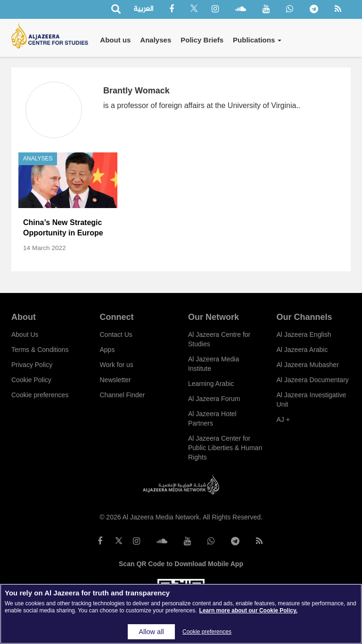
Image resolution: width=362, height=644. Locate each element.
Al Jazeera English (304, 335)
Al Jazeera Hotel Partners (212, 418)
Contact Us (116, 335)
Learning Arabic (211, 384)
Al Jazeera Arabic (302, 350)
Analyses (156, 40)
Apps (107, 350)
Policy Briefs (202, 40)
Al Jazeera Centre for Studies (219, 339)
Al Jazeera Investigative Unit (312, 400)
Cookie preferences (40, 395)
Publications (257, 40)
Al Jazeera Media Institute (214, 364)
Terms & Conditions (40, 350)
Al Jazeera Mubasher (308, 365)
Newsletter (115, 380)
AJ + (283, 419)
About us (115, 40)
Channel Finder (123, 395)
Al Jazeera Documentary (313, 380)
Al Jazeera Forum (214, 399)
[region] (181, 614)
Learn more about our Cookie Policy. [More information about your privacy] (248, 611)
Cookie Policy (31, 380)
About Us (25, 335)
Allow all (151, 632)
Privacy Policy (32, 365)
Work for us (117, 365)
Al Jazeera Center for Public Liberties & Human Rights (225, 448)
